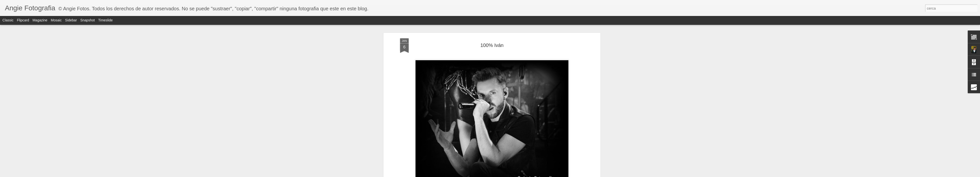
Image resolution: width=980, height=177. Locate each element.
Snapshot (88, 20)
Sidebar (71, 20)
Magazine (40, 20)
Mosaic (56, 20)
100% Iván (492, 45)
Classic (8, 20)
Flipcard (23, 20)
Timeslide (105, 20)
